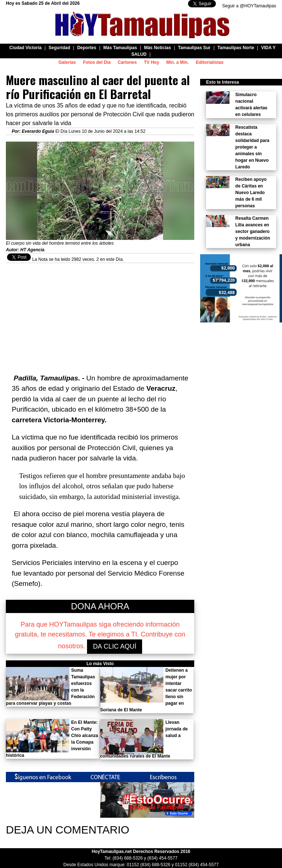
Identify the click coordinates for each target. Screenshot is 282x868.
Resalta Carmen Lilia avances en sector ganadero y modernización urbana (253, 231)
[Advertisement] (100, 314)
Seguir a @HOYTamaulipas (249, 6)
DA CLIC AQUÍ (115, 646)
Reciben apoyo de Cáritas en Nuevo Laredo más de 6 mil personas (251, 193)
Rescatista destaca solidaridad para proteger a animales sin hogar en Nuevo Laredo (252, 147)
